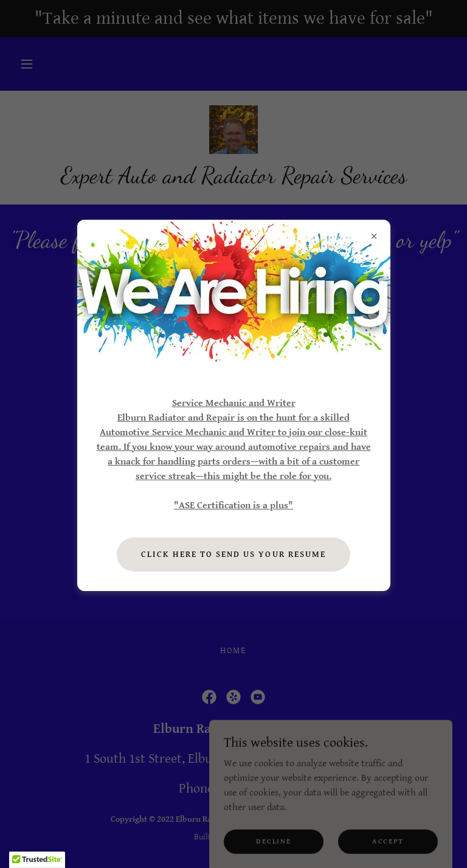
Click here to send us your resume (233, 555)
